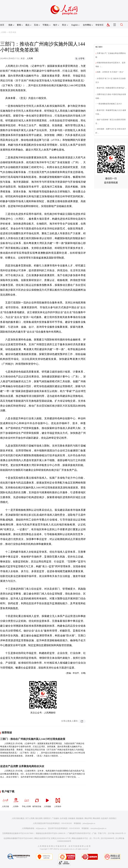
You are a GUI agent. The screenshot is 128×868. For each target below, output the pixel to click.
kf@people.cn (41, 828)
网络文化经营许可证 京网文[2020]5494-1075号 (53, 838)
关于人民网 (30, 818)
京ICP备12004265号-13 (117, 833)
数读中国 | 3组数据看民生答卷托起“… (112, 88)
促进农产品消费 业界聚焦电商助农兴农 (22, 766)
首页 (2, 25)
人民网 (3, 32)
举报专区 (100, 25)
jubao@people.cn (89, 823)
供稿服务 (72, 818)
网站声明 (88, 818)
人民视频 (47, 802)
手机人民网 (26, 802)
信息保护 (104, 818)
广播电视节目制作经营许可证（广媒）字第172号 (87, 833)
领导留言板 (37, 802)
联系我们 (113, 818)
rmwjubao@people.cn (98, 828)
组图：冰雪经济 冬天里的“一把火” (110, 72)
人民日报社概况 (18, 818)
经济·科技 (13, 32)
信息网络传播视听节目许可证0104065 (18, 838)
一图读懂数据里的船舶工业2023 (109, 104)
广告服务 (55, 818)
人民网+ (16, 802)
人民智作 (58, 802)
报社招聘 (39, 818)
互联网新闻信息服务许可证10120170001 (18, 833)
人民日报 (5, 802)
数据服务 (80, 818)
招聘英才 (47, 818)
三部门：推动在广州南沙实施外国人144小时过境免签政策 (33, 739)
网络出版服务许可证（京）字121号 (86, 838)
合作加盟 (63, 818)
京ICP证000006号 (108, 838)
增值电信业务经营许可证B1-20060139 (51, 833)
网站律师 (96, 818)
